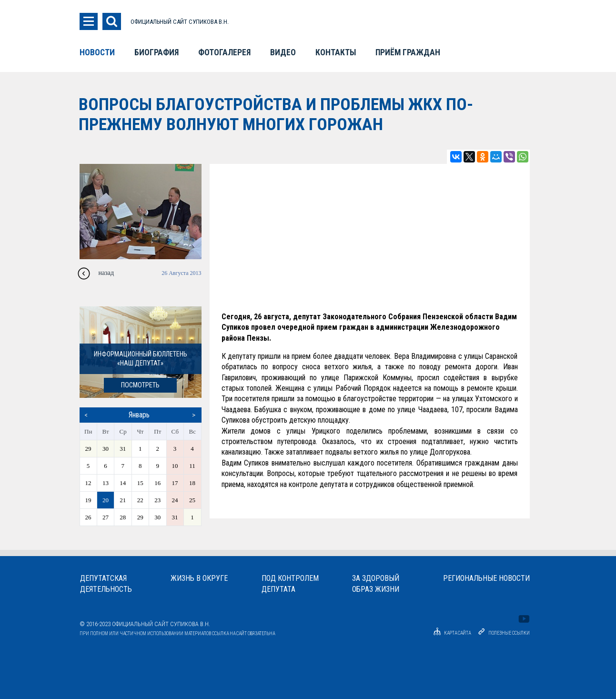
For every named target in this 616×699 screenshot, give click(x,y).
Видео (283, 52)
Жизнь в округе (199, 578)
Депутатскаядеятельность (106, 584)
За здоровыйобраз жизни (376, 584)
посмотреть (140, 385)
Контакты (336, 52)
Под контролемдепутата (290, 584)
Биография (157, 52)
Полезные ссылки (509, 633)
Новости (97, 52)
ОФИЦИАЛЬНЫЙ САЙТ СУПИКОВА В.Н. (180, 22)
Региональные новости (486, 578)
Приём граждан (408, 52)
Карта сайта (451, 633)
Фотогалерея (224, 52)
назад (106, 273)
